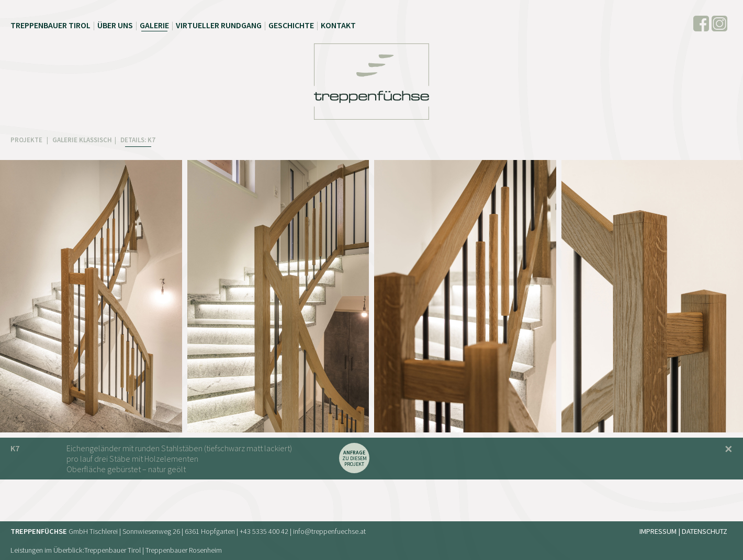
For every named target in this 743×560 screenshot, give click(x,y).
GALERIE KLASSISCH (82, 140)
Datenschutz (705, 531)
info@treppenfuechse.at (329, 531)
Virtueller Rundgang (219, 25)
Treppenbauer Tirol (50, 25)
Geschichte (291, 25)
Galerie (154, 25)
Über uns (115, 25)
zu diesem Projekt (354, 458)
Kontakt (338, 25)
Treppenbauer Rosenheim (184, 550)
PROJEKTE (27, 140)
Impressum (658, 531)
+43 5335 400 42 (264, 531)
